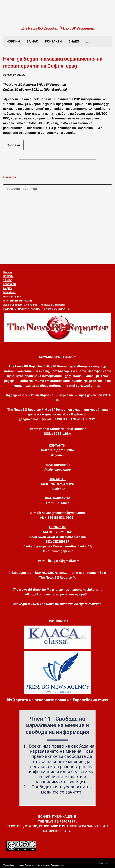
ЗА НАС (32, 41)
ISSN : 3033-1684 (13, 297)
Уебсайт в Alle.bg (104, 863)
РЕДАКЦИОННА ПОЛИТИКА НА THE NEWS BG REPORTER (37, 309)
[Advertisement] (57, 238)
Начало (7, 272)
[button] (57, 328)
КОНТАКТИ (53, 41)
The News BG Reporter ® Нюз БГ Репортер (57, 28)
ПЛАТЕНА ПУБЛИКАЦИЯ (17, 301)
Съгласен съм (57, 865)
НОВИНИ (13, 41)
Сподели (13, 145)
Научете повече (43, 865)
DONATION (9, 292)
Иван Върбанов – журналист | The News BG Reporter (34, 305)
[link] (57, 16)
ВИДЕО (74, 41)
